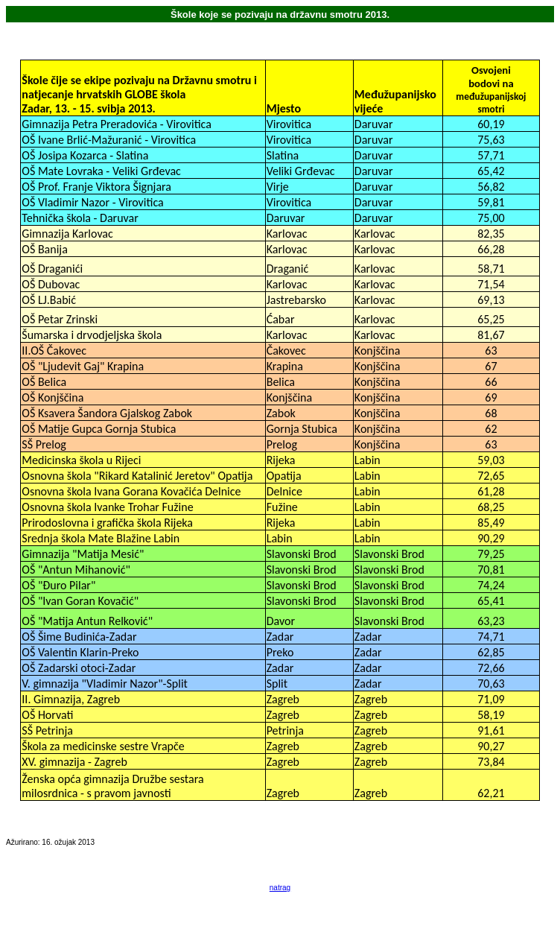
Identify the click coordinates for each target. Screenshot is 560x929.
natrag (280, 888)
